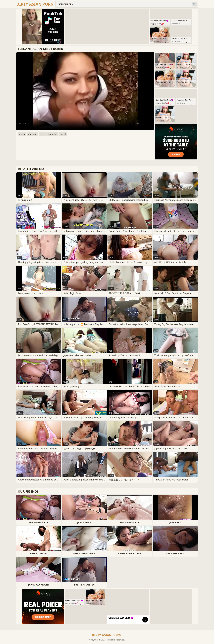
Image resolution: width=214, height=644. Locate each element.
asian (22, 134)
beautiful (52, 134)
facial (63, 134)
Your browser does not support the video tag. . (85, 91)
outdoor (32, 134)
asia (42, 134)
